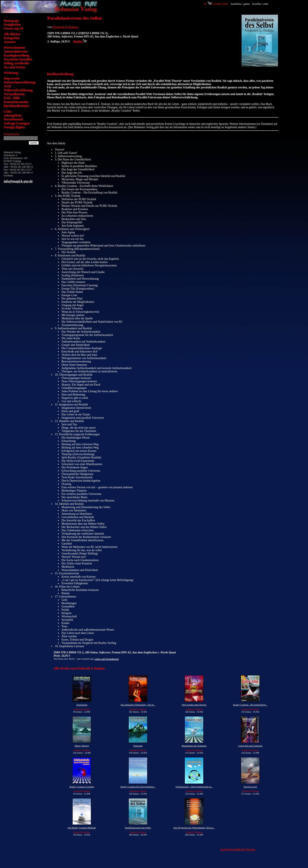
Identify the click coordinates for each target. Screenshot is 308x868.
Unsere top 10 (13, 28)
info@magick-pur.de (18, 181)
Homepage (11, 21)
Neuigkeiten (12, 25)
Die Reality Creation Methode (82, 828)
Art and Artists (14, 67)
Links (8, 111)
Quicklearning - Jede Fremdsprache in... (194, 787)
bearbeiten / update (240, 4)
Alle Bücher (12, 34)
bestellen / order (261, 4)
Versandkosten (14, 94)
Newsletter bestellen (18, 59)
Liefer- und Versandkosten (107, 659)
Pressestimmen (14, 47)
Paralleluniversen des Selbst (138, 828)
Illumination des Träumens (194, 746)
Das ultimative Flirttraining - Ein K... (138, 705)
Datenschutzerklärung (20, 82)
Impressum (12, 78)
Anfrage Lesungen (17, 123)
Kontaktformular (16, 102)
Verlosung (11, 73)
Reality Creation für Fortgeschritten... (138, 787)
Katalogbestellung (17, 55)
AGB (7, 86)
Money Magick (82, 746)
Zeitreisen (138, 746)
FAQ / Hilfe (12, 98)
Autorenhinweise (16, 51)
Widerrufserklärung (18, 90)
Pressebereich (13, 119)
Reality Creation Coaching (82, 787)
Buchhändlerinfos (16, 106)
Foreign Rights (14, 127)
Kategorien (12, 38)
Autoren (10, 42)
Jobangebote (13, 115)
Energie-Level (250, 787)
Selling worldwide (16, 63)
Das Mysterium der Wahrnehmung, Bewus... (194, 828)
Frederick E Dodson (65, 27)
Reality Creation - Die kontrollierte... (250, 705)
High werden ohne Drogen (194, 705)
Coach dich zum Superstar (250, 746)
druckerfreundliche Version (238, 849)
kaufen (80, 41)
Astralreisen (82, 705)
